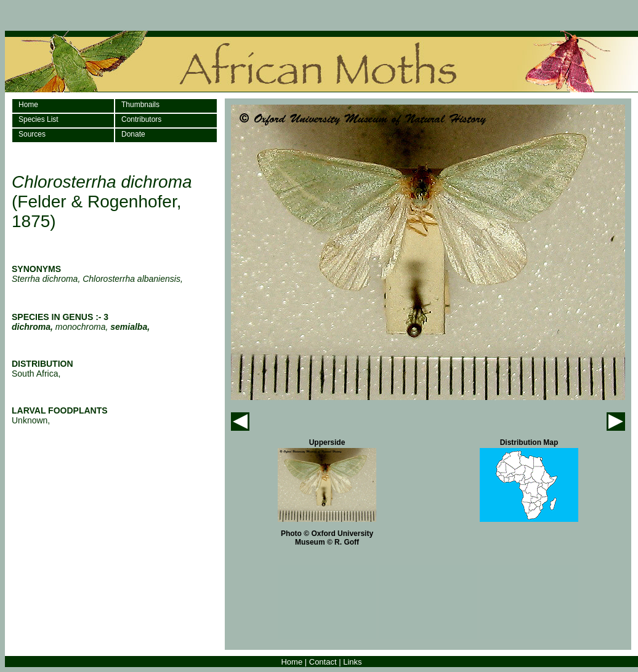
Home (28, 105)
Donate (133, 134)
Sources (32, 134)
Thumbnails (140, 105)
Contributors (141, 119)
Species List (38, 119)
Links (352, 662)
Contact (323, 662)
